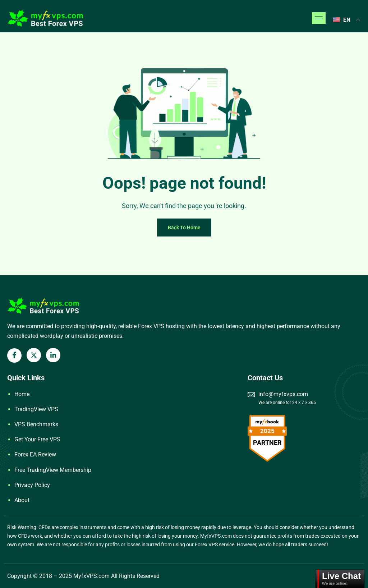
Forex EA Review (35, 454)
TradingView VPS (36, 409)
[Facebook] (14, 355)
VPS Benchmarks (36, 424)
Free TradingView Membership (53, 470)
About (22, 500)
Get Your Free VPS (37, 439)
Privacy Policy (32, 485)
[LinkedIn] (53, 355)
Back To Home (184, 228)
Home (22, 394)
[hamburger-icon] (319, 18)
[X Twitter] (34, 355)
